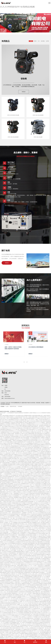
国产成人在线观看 (16, 610)
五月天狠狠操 (42, 621)
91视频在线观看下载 (32, 434)
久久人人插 (36, 453)
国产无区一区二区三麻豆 (9, 452)
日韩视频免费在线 (4, 518)
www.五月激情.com (4, 443)
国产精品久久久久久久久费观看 (38, 423)
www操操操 (9, 552)
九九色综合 (24, 486)
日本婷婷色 (30, 579)
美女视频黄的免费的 (39, 585)
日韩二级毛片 (20, 459)
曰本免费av (47, 606)
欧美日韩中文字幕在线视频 (45, 638)
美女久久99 (24, 481)
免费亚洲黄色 (44, 541)
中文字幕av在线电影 (7, 593)
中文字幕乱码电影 (6, 588)
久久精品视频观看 (47, 607)
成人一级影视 (12, 513)
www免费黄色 (23, 538)
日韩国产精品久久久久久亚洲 (6, 570)
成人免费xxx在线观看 (27, 571)
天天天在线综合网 (42, 499)
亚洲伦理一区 (41, 466)
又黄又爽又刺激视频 (17, 596)
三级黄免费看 (36, 621)
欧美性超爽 (7, 529)
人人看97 (8, 607)
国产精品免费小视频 (31, 549)
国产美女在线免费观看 (34, 454)
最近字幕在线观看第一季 (26, 438)
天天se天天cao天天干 (23, 620)
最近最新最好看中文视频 (13, 506)
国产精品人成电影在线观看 (31, 491)
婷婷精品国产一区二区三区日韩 (42, 578)
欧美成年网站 (27, 479)
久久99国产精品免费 (17, 585)
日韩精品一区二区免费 (20, 536)
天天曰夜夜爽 (37, 482)
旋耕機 (47, 41)
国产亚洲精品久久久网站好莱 (10, 482)
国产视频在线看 (3, 478)
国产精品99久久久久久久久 (38, 443)
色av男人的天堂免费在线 (7, 561)
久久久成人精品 (41, 497)
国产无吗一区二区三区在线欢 (38, 631)
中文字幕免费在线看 (42, 417)
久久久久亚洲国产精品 (32, 516)
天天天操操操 (16, 421)
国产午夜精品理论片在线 (23, 429)
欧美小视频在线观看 (37, 470)
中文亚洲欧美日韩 (42, 513)
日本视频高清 (18, 542)
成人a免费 (24, 435)
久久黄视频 (12, 463)
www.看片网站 (45, 617)
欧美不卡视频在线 (33, 428)
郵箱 (46, 641)
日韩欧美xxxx (45, 456)
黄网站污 (9, 472)
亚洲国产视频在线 (23, 425)
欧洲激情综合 (12, 609)
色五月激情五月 (17, 591)
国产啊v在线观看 (6, 499)
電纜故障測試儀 (13, 406)
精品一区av (23, 474)
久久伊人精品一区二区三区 (34, 431)
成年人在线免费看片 (12, 597)
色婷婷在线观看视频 (31, 457)
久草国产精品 (31, 495)
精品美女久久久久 (25, 599)
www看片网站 (7, 563)
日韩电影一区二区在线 (28, 488)
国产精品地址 (10, 595)
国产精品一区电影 (43, 629)
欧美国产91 (18, 636)
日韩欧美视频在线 (46, 597)
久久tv (26, 528)
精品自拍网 (5, 431)
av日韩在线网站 (33, 510)
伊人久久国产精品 (14, 567)
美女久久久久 (3, 453)
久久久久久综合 (9, 585)
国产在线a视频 (40, 428)
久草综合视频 (26, 428)
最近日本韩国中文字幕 (45, 604)
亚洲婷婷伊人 (36, 634)
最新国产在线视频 (24, 611)
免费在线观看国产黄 (44, 602)
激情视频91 (12, 439)
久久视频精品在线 (12, 531)
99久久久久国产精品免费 (33, 467)
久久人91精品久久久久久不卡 (13, 521)
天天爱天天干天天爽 (9, 638)
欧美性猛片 (42, 478)
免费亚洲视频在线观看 (34, 606)
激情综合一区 (3, 521)
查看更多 (24, 92)
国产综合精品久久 (42, 639)
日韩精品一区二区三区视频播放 (11, 522)
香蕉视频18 (48, 452)
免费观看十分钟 (40, 582)
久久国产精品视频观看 (25, 578)
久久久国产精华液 (29, 511)
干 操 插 (23, 439)
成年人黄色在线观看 (4, 416)
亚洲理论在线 (20, 416)
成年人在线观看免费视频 (43, 474)
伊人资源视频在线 (23, 484)
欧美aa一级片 (23, 595)
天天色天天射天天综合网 (8, 559)
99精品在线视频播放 (41, 547)
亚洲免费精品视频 (30, 478)
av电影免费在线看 (45, 471)
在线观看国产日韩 (44, 545)
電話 (15, 641)
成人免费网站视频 (23, 514)
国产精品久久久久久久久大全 (7, 568)
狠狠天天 (19, 450)
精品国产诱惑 (44, 502)
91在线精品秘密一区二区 (37, 581)
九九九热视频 (17, 467)
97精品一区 (3, 585)
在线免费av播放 (29, 535)
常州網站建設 (7, 404)
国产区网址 (10, 502)
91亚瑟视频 (48, 517)
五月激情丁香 (20, 618)
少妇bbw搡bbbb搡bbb (23, 607)
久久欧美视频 (7, 424)
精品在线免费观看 (47, 421)
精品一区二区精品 (29, 536)
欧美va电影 (28, 609)
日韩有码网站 (14, 450)
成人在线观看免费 (9, 479)
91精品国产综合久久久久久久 (11, 618)
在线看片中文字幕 (41, 613)
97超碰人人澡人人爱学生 (22, 482)
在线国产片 (13, 584)
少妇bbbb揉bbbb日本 (24, 446)
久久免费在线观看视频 (17, 456)
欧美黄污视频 (39, 456)
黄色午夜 (12, 604)
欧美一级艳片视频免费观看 (44, 592)
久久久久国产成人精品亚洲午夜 (7, 517)
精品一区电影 (6, 632)
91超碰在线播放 (8, 485)
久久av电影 (33, 609)
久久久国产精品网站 (44, 424)
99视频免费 (34, 438)
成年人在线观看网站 (4, 620)
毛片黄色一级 (44, 579)
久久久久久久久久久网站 (45, 496)
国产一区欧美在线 (39, 566)
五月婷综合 (2, 582)
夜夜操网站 (27, 510)
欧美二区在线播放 (4, 538)
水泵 (39, 41)
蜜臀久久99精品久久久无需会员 (20, 492)
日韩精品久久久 (11, 504)
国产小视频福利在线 (13, 620)
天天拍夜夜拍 (10, 457)
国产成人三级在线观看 (36, 442)
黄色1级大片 (9, 453)
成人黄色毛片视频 (27, 423)
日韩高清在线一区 (26, 574)
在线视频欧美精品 (41, 492)
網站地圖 (38, 403)
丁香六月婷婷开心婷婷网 (13, 468)
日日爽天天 (48, 492)
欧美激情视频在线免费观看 (10, 603)
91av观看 (45, 434)
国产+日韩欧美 (33, 539)
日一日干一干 (32, 566)
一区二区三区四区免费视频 (41, 589)
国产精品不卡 (17, 420)
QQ (24, 641)
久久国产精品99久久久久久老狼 (20, 579)
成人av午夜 (23, 517)
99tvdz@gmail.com (31, 625)
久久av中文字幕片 (44, 571)
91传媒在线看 (17, 438)
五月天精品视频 (18, 504)
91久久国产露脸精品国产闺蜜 (9, 486)
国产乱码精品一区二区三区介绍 (11, 460)
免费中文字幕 (28, 553)
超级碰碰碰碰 (11, 481)
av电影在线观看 (37, 445)
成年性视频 (14, 459)
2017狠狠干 (4, 549)
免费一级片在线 (21, 424)
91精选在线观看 (37, 596)
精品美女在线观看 (9, 582)
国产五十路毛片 (34, 474)
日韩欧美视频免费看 (14, 418)
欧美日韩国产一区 (35, 586)
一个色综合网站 (23, 516)
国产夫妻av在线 (43, 603)
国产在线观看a (24, 621)
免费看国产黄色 (14, 424)
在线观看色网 (22, 592)
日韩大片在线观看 (21, 534)
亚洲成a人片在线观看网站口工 (15, 496)
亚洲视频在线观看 (27, 416)
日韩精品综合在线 (27, 441)
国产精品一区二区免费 (26, 452)
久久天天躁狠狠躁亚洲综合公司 (44, 635)
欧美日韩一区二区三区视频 (43, 432)
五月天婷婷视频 (46, 542)
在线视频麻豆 (12, 542)
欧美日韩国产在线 (33, 546)
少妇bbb (6, 591)
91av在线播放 (42, 616)
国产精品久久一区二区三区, (29, 557)
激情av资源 (22, 491)
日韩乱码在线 (16, 570)
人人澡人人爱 (6, 592)
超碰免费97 (33, 550)
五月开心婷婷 (40, 481)
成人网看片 (22, 511)
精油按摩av (47, 425)
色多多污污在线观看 (20, 634)
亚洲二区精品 (12, 634)
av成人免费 (6, 589)
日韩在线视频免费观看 (23, 431)
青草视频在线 (6, 534)
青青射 (40, 525)
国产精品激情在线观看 (39, 554)
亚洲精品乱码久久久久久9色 (11, 429)
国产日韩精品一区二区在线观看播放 (19, 625)
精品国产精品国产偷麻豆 (24, 421)
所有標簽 (43, 403)
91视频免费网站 (46, 507)
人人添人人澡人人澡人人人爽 (41, 529)
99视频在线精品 (15, 503)
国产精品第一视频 (32, 547)
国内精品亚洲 (7, 500)
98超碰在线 (14, 593)
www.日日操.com (44, 418)
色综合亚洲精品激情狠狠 (15, 471)
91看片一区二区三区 (17, 453)
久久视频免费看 (47, 566)
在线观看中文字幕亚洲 (32, 492)
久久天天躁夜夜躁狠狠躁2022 (32, 534)
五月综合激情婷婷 (11, 547)
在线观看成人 (35, 459)
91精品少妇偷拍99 (32, 542)
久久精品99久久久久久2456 (36, 610)
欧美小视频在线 (5, 445)
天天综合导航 (17, 517)
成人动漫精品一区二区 (11, 636)
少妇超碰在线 (27, 586)
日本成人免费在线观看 (32, 466)
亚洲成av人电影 (16, 538)
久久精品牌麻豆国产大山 (15, 588)
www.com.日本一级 (37, 632)
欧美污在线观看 (34, 524)
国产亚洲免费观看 (27, 556)
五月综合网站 (9, 614)
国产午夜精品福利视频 (5, 463)
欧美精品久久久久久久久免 (18, 470)
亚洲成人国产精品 (36, 571)
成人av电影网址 (18, 481)
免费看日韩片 (15, 532)
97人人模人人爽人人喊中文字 (34, 552)
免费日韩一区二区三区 (12, 478)
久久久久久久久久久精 (17, 466)
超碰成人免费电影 (41, 438)
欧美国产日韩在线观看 (10, 535)
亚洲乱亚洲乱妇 (12, 427)
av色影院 (48, 568)
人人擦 (15, 582)
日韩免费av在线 (41, 517)
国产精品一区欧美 (44, 431)
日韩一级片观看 (41, 522)
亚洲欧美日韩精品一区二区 (9, 528)
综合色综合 (12, 510)
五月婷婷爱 (4, 595)
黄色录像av (12, 509)
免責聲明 (47, 403)
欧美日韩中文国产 (15, 489)
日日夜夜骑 (30, 621)
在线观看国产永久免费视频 (11, 581)
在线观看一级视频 (34, 464)
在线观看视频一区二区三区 (43, 510)
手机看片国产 (38, 557)
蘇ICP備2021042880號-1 (31, 403)
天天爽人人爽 (22, 418)
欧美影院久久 (39, 550)
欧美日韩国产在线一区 (21, 549)
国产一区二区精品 (40, 521)
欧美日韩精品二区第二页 (19, 432)
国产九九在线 (30, 484)
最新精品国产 (40, 516)
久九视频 (17, 516)
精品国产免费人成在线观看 (41, 449)
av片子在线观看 (43, 447)
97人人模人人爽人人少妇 (35, 574)
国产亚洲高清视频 (33, 575)
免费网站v (43, 445)
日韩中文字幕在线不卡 (28, 616)
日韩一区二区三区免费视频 (26, 443)
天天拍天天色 (22, 493)
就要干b (13, 572)
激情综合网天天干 (47, 516)
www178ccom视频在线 (34, 602)
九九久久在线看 (4, 600)
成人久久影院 (28, 564)
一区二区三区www (47, 599)
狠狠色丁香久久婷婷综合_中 (22, 617)
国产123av (28, 477)
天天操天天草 (18, 427)
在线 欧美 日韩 (10, 520)
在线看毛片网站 (8, 454)
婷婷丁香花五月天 (14, 529)
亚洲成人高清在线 (40, 625)
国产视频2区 (3, 550)
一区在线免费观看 (30, 468)
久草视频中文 (6, 439)
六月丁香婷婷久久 (4, 527)
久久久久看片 (18, 486)
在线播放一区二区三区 (38, 535)
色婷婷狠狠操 (27, 613)
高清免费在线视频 (9, 621)
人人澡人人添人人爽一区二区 (20, 635)
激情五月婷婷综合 (39, 588)
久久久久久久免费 (10, 616)
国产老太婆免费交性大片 (5, 493)
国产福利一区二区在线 (15, 611)
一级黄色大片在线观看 (34, 472)
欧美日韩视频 (38, 514)
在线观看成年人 (46, 581)
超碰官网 (31, 570)
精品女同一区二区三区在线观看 (27, 588)
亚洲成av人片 (31, 453)
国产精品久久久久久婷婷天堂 (22, 547)
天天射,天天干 (45, 441)
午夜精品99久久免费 (24, 600)
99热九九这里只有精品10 (7, 421)
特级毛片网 (22, 497)
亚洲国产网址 (34, 432)
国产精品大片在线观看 (46, 536)
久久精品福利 (24, 453)
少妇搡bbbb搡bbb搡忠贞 (45, 620)
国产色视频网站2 (34, 522)
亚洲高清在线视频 (7, 459)
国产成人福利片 (35, 553)
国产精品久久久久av (5, 516)
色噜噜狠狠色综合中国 (9, 438)
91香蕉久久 (41, 563)
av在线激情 (29, 425)
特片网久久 (6, 513)
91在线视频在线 (44, 595)
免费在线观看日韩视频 (6, 441)
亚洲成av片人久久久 (19, 616)
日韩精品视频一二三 (7, 532)
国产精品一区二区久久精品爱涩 (34, 595)
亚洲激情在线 (41, 567)
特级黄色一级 (39, 618)
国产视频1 (42, 472)
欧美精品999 (8, 489)
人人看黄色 (4, 502)
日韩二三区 (26, 589)
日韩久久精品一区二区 (43, 467)
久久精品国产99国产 (4, 609)
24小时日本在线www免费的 (37, 564)
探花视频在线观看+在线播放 (14, 464)
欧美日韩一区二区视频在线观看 (43, 609)
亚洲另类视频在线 (41, 539)
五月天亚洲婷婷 (37, 488)
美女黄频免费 (9, 456)
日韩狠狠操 (40, 584)
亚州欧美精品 (40, 434)
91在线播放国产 (32, 456)
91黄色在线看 (29, 631)
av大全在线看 (11, 527)
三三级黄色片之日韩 (22, 554)
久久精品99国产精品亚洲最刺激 (28, 543)
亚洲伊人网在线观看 (24, 606)
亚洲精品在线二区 (34, 628)
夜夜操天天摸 (22, 567)
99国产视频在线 (21, 564)
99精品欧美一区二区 (42, 575)
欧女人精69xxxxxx (45, 442)
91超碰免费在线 (16, 507)
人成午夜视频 (24, 467)
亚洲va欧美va (35, 622)
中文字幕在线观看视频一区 (13, 600)
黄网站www (12, 442)
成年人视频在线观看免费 (17, 571)
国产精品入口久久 (9, 432)
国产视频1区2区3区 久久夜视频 (31, 460)
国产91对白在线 (45, 489)
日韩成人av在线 (32, 611)
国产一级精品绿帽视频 (20, 535)
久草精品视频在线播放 (24, 570)
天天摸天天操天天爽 (40, 520)
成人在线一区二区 (30, 554)
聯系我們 (35, 641)
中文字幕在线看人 (30, 503)
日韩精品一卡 (20, 500)
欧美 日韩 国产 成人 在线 (5, 497)
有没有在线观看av (42, 479)
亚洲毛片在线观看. (8, 503)
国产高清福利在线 (24, 560)
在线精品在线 (35, 499)
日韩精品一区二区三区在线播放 (40, 560)
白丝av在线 (34, 604)
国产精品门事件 (33, 613)
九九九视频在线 (24, 629)
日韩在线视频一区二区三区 (13, 484)
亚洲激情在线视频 (38, 468)
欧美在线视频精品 (34, 599)
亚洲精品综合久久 (6, 428)
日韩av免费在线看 (19, 572)
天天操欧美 (33, 578)
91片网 (39, 604)
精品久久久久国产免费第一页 (12, 550)
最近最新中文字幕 (30, 489)
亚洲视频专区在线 (6, 514)
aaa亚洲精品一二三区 (44, 572)
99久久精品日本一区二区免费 (15, 574)
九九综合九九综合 (13, 586)
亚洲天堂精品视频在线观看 (24, 522)
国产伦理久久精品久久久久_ (43, 491)
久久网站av (30, 607)
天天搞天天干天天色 (46, 525)
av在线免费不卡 (47, 503)
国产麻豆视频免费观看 (46, 514)
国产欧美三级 (25, 542)
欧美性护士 (30, 617)
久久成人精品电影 (8, 470)
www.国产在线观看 (37, 579)
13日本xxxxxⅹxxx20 (17, 561)
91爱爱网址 (27, 439)
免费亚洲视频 (31, 482)
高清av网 (11, 488)
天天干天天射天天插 (26, 591)
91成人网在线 (28, 447)
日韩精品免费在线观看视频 (32, 517)
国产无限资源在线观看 (14, 436)
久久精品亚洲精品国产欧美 (19, 417)
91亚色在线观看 (38, 489)
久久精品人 (36, 506)
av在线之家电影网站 (20, 510)
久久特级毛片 (39, 450)
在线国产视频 (35, 592)
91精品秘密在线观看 (26, 427)
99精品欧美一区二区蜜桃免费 (31, 531)
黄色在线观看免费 (37, 624)
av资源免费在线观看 (30, 418)
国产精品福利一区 (12, 435)
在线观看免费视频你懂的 (45, 543)
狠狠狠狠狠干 (8, 423)
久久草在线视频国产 (8, 511)
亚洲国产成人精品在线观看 (20, 520)
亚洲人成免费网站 (15, 497)
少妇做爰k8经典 (3, 504)
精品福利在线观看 (24, 541)
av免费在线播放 (41, 528)
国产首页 (2, 482)
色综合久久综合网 (31, 514)
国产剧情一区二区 (42, 577)
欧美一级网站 (28, 497)
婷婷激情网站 (42, 614)
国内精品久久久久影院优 (27, 632)
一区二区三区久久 (16, 474)
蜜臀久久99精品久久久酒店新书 (34, 486)
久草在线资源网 (4, 466)
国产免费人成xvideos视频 (26, 499)
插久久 (10, 538)
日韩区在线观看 (42, 534)
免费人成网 (8, 567)
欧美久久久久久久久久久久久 (31, 567)
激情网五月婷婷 (12, 575)
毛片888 (15, 568)
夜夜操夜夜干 (10, 541)
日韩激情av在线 (14, 607)
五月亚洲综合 (27, 432)
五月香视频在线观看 (42, 459)
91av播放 (26, 454)
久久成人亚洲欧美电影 (30, 493)
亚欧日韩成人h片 (17, 546)
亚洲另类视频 (27, 618)
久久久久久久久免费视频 (25, 521)
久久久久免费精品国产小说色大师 (34, 597)
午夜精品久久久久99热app (40, 568)
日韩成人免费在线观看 (30, 529)
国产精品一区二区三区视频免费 (22, 575)
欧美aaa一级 (33, 618)
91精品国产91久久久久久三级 (32, 563)
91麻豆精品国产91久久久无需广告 (16, 556)
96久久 (38, 603)
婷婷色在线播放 (16, 511)
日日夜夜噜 (36, 616)
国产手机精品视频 (22, 532)
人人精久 (7, 418)
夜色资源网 (23, 631)
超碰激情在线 (6, 560)
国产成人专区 (29, 435)
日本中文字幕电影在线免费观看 (27, 545)
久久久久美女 (6, 611)
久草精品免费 (26, 639)
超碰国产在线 (5, 597)
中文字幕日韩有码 (46, 618)
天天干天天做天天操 (27, 525)
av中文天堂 (22, 436)
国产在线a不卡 (26, 472)
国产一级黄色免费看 (19, 566)
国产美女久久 (10, 492)
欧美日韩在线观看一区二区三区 (36, 600)
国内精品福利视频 (14, 514)
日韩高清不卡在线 (27, 459)
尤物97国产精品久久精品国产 (15, 632)
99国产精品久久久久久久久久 (20, 457)
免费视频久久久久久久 (22, 597)
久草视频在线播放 (7, 571)
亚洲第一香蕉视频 (15, 434)
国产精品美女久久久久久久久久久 (12, 606)
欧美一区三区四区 (21, 622)
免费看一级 (48, 520)
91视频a (26, 495)
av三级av (2, 423)
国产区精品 (17, 578)
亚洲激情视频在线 (15, 446)
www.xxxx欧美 (32, 589)
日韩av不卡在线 (24, 471)
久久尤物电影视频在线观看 (27, 561)
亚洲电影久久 (20, 589)
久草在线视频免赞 (17, 559)
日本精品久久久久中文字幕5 (12, 425)
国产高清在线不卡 (37, 541)
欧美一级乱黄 (23, 489)
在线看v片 (26, 566)
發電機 (35, 41)
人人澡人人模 (23, 507)
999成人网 (2, 606)
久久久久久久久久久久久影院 (36, 500)
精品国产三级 (21, 539)
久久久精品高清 (34, 584)
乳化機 (7, 406)
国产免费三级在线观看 (13, 524)
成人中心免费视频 (34, 639)
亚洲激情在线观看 (47, 584)
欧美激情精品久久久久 (13, 431)
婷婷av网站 (6, 574)
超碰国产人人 (3, 599)
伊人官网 (43, 596)
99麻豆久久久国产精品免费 (28, 585)
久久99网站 (36, 511)
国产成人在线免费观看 (33, 446)
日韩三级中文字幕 (19, 463)
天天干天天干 (8, 625)
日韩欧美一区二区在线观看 (10, 475)
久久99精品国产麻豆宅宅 (34, 504)
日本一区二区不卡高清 (15, 545)
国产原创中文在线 (13, 589)
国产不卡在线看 (27, 442)
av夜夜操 (5, 564)
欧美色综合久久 (21, 586)
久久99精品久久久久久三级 (9, 617)
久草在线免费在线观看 (18, 479)
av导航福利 (15, 495)
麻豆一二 (27, 638)
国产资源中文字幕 (32, 582)
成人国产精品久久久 (10, 467)
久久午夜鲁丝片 (34, 477)
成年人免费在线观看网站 (5, 557)
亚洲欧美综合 (13, 563)
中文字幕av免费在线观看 (14, 631)
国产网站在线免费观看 (31, 520)
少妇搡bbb (35, 577)
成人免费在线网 (26, 449)
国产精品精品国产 (20, 531)
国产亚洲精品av (17, 595)
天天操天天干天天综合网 (33, 509)
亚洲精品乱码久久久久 (44, 511)
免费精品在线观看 (28, 634)
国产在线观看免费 (19, 442)
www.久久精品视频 (31, 450)
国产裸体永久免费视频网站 (14, 443)
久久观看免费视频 (20, 461)
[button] (49, 24)
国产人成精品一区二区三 (20, 604)
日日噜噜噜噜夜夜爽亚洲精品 (18, 552)
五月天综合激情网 (6, 584)
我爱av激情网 (38, 549)
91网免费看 (12, 516)
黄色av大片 (40, 599)
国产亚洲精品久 (13, 525)
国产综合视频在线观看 (18, 627)
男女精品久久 (14, 500)
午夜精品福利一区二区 (5, 545)
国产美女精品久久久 (10, 578)
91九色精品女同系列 (29, 436)
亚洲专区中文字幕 (40, 532)
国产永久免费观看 (13, 534)
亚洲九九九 (2, 566)
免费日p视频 (35, 417)
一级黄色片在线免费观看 (17, 441)
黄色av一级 (44, 436)
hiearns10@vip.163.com (10, 398)
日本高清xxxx (6, 553)
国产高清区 (24, 450)
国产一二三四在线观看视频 (6, 474)
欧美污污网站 (9, 628)
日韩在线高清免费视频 (7, 477)
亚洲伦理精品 (32, 429)
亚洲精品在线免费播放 (38, 435)
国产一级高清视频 (17, 629)
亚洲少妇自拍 (12, 449)
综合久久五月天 (15, 614)
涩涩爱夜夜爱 (48, 472)
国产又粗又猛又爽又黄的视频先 (23, 475)
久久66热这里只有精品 (44, 509)
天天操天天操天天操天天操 (34, 496)
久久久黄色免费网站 (41, 546)
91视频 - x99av (34, 497)
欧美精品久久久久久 (35, 424)
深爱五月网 (33, 449)
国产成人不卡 (21, 495)
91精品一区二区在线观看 (22, 582)
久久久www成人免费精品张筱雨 (42, 429)
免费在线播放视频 (45, 493)
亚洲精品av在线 (22, 518)
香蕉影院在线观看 (7, 613)
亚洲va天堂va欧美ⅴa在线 (36, 475)
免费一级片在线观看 (11, 549)
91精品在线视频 (37, 561)
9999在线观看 (37, 559)
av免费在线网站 (46, 600)
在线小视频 (25, 466)
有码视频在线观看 (29, 445)
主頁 (5, 641)
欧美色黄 (23, 445)
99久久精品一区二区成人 (24, 628)
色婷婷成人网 (47, 481)
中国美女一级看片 (8, 507)
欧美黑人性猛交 (25, 636)
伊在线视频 (2, 621)
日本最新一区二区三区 (15, 499)
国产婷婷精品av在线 (41, 527)
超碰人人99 (20, 581)
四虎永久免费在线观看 (11, 624)
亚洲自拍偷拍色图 (45, 574)
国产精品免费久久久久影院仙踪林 (37, 461)
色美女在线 (20, 525)
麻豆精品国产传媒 (9, 577)
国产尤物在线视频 (36, 447)
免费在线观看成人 (35, 427)
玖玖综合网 (4, 627)
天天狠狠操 (31, 560)
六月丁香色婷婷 (42, 452)
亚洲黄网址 (12, 447)
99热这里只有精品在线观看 (17, 423)
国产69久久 (18, 439)
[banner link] (25, 23)
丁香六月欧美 (37, 545)
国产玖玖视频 (22, 503)
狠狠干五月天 (38, 441)
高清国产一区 (39, 457)
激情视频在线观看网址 (14, 592)
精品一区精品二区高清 (32, 481)
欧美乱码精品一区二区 (20, 447)
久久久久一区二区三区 (11, 599)
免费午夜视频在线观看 (23, 502)
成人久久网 (19, 435)
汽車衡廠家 (20, 406)
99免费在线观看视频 (25, 464)
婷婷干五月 (2, 567)
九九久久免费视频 (9, 546)
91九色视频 (20, 557)
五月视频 (44, 484)
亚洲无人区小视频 (37, 536)
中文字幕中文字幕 (23, 434)
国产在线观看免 (34, 452)
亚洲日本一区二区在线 (32, 528)
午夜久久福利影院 (43, 454)
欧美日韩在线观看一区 (44, 506)
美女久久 (24, 559)
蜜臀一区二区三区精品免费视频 (9, 461)
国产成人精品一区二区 (38, 607)
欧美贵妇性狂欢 (48, 567)
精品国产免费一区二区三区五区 (27, 420)
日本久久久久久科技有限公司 (32, 518)
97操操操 (7, 536)
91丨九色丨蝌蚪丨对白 (13, 518)
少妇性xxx (37, 478)
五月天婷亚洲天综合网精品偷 (16, 428)
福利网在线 (31, 636)
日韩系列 (10, 466)
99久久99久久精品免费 (37, 507)
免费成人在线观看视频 (35, 591)
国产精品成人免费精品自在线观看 (23, 584)
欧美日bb (8, 446)
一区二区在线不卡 (28, 624)
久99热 (26, 552)
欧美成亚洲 (38, 493)
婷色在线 (33, 441)
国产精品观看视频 (21, 568)
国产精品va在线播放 (27, 581)
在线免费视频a (29, 622)
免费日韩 (32, 568)
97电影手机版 (42, 553)
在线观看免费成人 (28, 470)
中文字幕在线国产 (38, 484)
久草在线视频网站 (13, 622)
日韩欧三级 (43, 556)
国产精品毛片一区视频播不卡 (22, 513)
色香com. (9, 572)
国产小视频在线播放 (34, 593)
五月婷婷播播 (21, 460)
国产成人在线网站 (13, 554)
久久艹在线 (27, 539)
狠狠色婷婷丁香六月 (36, 556)
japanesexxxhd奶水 (15, 491)
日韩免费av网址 (27, 572)
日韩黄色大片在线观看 (18, 577)
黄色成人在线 (10, 627)
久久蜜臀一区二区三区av (24, 602)
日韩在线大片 (43, 504)
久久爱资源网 (15, 602)
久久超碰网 (28, 474)
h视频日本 (36, 636)
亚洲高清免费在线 (38, 436)
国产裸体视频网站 (30, 559)
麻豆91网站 (36, 614)
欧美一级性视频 (17, 621)
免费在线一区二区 (20, 624)
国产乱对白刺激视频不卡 (43, 524)
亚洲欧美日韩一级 (13, 416)
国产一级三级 (45, 628)
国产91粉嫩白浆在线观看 (44, 518)
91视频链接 (5, 464)
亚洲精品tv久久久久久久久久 (44, 477)
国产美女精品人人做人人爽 (24, 524)
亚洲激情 (7, 471)
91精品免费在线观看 (36, 416)
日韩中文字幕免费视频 (9, 420)
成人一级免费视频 (15, 493)
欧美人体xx (19, 599)
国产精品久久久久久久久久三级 (25, 485)
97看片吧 (37, 543)
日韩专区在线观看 (14, 539)
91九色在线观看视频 (46, 549)
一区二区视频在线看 (36, 485)
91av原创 (11, 635)
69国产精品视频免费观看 (32, 635)
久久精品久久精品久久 (31, 532)
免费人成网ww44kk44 (42, 531)
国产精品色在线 (22, 468)
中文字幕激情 (7, 450)
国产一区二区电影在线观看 (34, 620)
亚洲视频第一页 (25, 546)
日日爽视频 (28, 424)
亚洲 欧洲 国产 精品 (39, 627)
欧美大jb (31, 541)
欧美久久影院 (36, 638)
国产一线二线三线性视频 (31, 538)
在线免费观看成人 (13, 553)
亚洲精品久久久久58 (38, 503)
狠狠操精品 (49, 464)
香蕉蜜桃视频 (28, 592)
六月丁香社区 (14, 557)
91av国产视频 (44, 482)
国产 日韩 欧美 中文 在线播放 (19, 477)
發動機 (31, 41)
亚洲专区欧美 (16, 628)
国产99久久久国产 (39, 611)
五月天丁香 (21, 454)
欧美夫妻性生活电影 (10, 566)
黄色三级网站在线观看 (8, 417)
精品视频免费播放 (45, 632)
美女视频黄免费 (25, 504)
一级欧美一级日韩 (39, 420)
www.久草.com (21, 529)
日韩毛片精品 (34, 527)
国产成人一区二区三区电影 (15, 445)
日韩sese (46, 563)
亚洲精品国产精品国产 (20, 609)
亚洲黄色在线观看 (27, 463)
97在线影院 (25, 456)
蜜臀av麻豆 (29, 507)
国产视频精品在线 (21, 553)
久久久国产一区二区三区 (29, 627)
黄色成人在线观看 (18, 527)
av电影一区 (3, 636)
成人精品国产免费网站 (44, 634)
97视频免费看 (39, 542)
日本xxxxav (15, 502)
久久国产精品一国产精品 (40, 495)
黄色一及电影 (29, 417)
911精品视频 (44, 485)
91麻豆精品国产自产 (29, 614)
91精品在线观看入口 (35, 439)
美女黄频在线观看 (35, 572)
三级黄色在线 (25, 496)
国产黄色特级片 (19, 449)
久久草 (31, 638)
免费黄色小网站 (39, 421)
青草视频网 (13, 543)
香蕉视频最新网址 (9, 579)
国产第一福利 (28, 604)
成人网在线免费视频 (28, 577)
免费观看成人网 (43, 453)
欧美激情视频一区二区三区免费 (34, 502)
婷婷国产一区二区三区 (18, 639)
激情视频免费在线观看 (18, 488)
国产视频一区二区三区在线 (25, 550)
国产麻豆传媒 (33, 603)
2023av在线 (33, 421)
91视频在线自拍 (5, 488)
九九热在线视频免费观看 (42, 538)
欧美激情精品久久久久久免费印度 (26, 506)
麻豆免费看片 (26, 500)
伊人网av (28, 568)
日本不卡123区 (17, 541)
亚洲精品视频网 (46, 610)
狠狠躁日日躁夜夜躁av (25, 610)
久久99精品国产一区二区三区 (21, 509)
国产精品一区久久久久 (33, 513)
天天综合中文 (31, 471)
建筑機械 (43, 41)
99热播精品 (10, 596)
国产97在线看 (6, 436)
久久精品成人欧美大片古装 (19, 638)
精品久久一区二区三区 (13, 564)
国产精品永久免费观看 (15, 560)
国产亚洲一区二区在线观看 (17, 613)
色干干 (47, 553)
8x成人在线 (27, 461)
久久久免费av (37, 418)
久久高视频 (12, 536)
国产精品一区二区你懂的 (17, 472)
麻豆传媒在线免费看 (20, 528)
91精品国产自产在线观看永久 (40, 570)
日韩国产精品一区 (42, 464)
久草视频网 (44, 457)
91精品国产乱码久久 (21, 563)
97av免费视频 (35, 525)
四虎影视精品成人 (34, 479)
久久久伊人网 (48, 461)
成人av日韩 (41, 606)
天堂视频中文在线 (37, 617)
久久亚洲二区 (4, 468)
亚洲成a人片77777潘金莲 (27, 596)
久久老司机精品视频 (22, 478)
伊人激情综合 (17, 452)
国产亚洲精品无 (15, 454)
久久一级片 (42, 439)
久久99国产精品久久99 (5, 543)
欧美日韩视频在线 (26, 527)
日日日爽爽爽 (44, 488)
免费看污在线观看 (36, 463)
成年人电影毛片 (6, 447)
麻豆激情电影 (6, 586)
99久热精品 (22, 614)
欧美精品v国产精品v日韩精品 (7, 639)
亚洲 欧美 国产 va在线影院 (38, 425)
